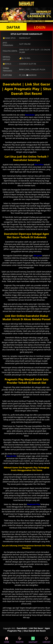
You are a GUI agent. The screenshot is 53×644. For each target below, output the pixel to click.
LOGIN (40, 27)
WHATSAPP (33, 640)
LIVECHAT (46, 640)
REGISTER (20, 640)
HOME (7, 640)
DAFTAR (13, 27)
